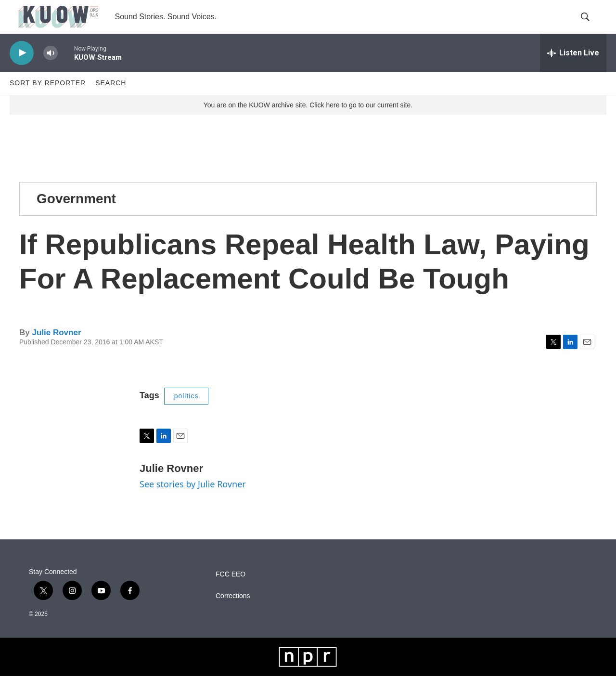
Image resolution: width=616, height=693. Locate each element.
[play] (22, 70)
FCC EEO (231, 591)
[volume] (51, 70)
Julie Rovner (56, 349)
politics (186, 413)
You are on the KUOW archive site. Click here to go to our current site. (308, 122)
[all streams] (573, 70)
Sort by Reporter (48, 100)
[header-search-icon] (591, 26)
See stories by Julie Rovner (193, 501)
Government (76, 216)
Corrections (233, 613)
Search (111, 100)
